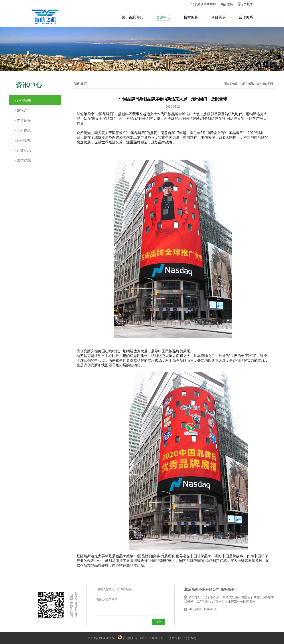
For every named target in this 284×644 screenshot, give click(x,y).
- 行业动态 (23, 150)
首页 (243, 84)
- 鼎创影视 (23, 140)
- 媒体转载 (23, 160)
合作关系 (246, 17)
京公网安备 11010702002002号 (140, 638)
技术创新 (191, 17)
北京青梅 (190, 638)
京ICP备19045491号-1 (102, 638)
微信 (230, 4)
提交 (158, 622)
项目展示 (218, 17)
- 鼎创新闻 (23, 100)
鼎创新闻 (268, 84)
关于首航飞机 (132, 17)
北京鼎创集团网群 (203, 4)
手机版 (248, 4)
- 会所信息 (23, 130)
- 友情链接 (23, 120)
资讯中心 (163, 17)
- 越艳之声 (23, 110)
